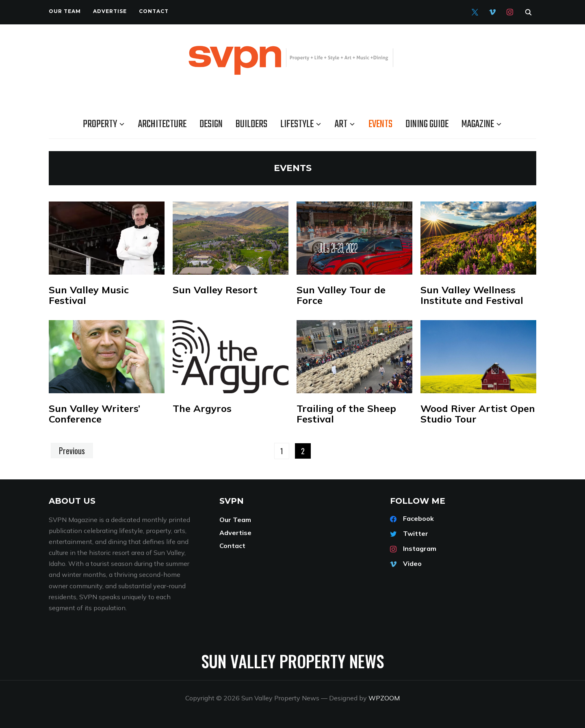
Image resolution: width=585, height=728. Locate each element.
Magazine (478, 124)
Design (211, 124)
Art (341, 124)
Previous (72, 451)
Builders (251, 124)
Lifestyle (297, 124)
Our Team (65, 11)
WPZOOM (384, 698)
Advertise (110, 11)
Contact (154, 11)
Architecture (162, 124)
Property (100, 124)
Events (380, 124)
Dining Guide (427, 124)
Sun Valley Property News (292, 661)
